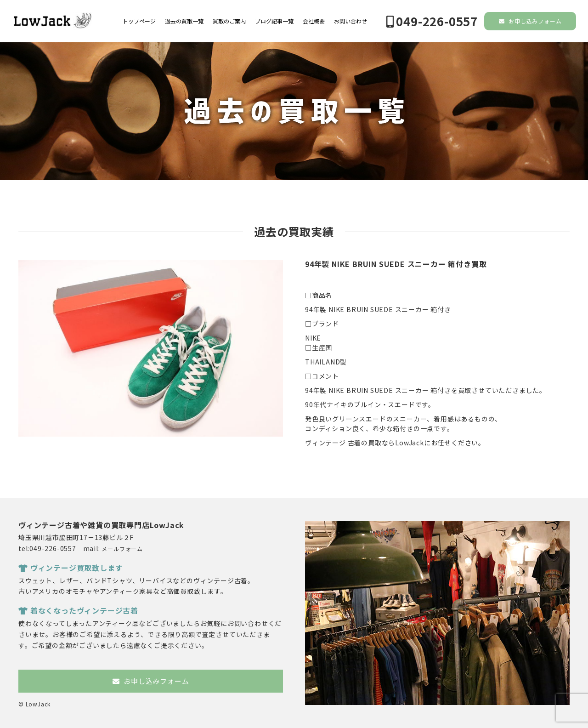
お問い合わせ (351, 21)
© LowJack (34, 704)
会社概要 (314, 21)
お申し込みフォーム (530, 21)
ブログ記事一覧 (274, 21)
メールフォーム (122, 549)
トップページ (139, 21)
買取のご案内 (229, 21)
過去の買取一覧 (184, 21)
